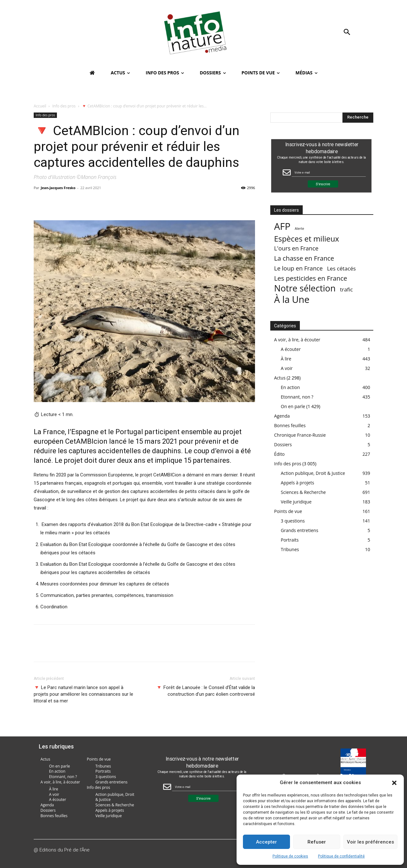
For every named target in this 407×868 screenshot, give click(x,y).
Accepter (266, 842)
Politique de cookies (290, 856)
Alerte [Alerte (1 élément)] (300, 229)
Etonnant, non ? (297, 397)
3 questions (293, 521)
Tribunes (290, 549)
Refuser (317, 842)
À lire (286, 359)
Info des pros (64, 106)
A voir (287, 368)
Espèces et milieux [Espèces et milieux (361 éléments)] (307, 239)
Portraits (290, 540)
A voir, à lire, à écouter (297, 340)
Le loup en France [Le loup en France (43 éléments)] (298, 268)
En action (290, 387)
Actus (280, 378)
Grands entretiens (300, 530)
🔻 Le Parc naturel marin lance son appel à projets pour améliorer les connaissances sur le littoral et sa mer (83, 694)
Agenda (282, 416)
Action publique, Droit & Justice (313, 473)
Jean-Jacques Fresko (58, 188)
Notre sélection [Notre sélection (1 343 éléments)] (305, 288)
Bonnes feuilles (290, 425)
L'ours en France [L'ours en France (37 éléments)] (296, 248)
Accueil (40, 106)
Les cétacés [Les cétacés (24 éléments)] (341, 268)
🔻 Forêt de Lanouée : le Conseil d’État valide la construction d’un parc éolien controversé (206, 691)
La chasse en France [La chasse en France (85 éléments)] (304, 258)
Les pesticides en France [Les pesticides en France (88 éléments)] (311, 278)
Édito (279, 454)
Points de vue (288, 511)
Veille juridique (296, 502)
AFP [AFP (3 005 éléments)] (282, 226)
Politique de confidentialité (341, 856)
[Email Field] (329, 172)
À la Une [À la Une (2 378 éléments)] (292, 299)
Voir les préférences (370, 842)
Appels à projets (297, 483)
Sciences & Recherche (303, 492)
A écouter (291, 349)
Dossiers (283, 444)
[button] (394, 783)
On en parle (293, 406)
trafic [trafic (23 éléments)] (346, 289)
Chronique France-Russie (300, 435)
